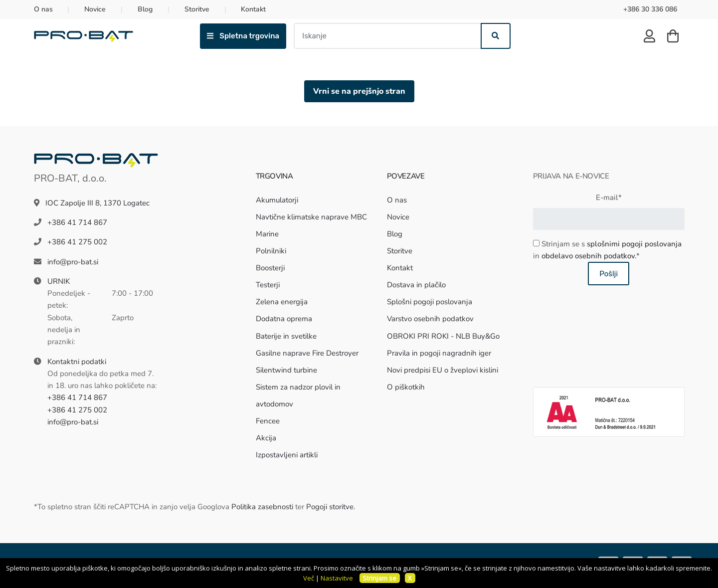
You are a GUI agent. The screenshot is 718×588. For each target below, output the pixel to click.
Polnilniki (271, 251)
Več (309, 578)
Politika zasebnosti (262, 507)
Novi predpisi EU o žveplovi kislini (443, 370)
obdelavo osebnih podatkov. (589, 256)
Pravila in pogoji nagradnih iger (439, 353)
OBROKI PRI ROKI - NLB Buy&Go (443, 336)
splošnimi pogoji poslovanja (634, 244)
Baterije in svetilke (286, 336)
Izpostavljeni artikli (287, 455)
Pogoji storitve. (331, 507)
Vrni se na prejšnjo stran (359, 91)
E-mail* (609, 197)
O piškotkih (406, 387)
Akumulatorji (277, 200)
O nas (43, 9)
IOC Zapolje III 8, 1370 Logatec (97, 203)
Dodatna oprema (284, 319)
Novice (95, 9)
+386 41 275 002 (77, 242)
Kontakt (253, 9)
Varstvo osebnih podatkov (430, 319)
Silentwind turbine (286, 370)
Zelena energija (282, 302)
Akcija (266, 438)
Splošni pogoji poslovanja (430, 302)
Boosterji (270, 268)
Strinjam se (379, 578)
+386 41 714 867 (77, 222)
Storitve (197, 9)
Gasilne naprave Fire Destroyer (307, 353)
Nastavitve (337, 578)
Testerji (268, 285)
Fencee (268, 421)
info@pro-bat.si (73, 262)
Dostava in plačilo (416, 285)
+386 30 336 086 (650, 9)
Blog (145, 9)
